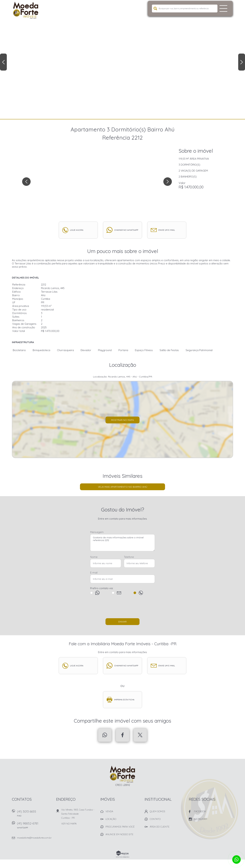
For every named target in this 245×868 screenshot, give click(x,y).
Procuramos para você (120, 827)
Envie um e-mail (167, 230)
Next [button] (242, 62)
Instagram (201, 819)
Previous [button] (3, 62)
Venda (109, 811)
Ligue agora (77, 230)
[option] (122, 60)
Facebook (122, 735)
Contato (155, 819)
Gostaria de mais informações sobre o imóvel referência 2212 (122, 543)
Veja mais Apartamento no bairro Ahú (123, 487)
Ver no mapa (69, 824)
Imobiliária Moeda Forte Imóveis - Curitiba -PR (123, 774)
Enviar (122, 622)
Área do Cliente (160, 827)
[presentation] (122, 608)
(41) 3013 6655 (35, 815)
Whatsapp (105, 735)
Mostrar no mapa (122, 420)
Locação (111, 819)
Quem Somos (157, 811)
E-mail (94, 573)
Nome (94, 557)
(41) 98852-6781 (35, 826)
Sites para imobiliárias (123, 857)
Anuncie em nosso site (119, 834)
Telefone (129, 557)
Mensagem (97, 532)
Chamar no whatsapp (126, 230)
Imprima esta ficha (124, 700)
